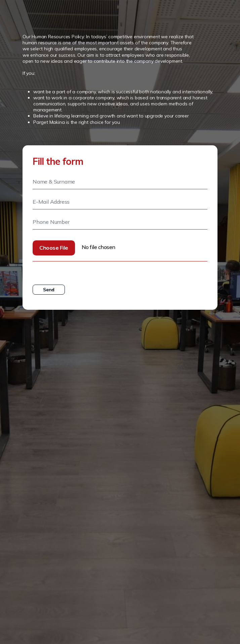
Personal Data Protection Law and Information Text (104, 269)
